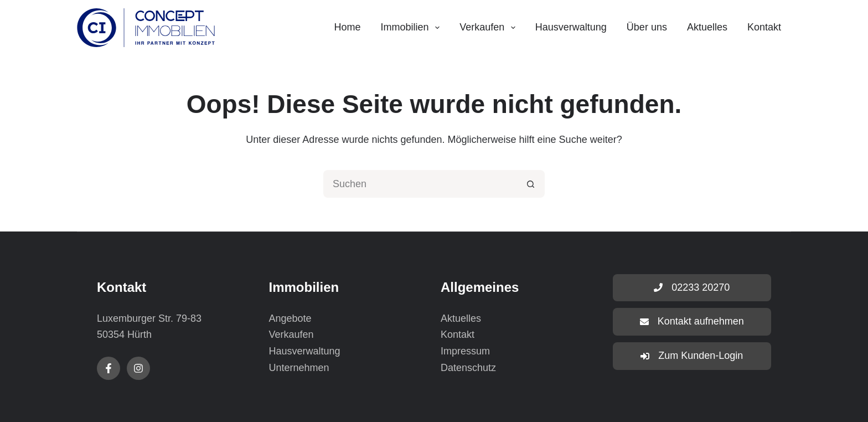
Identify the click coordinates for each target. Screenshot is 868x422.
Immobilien (413, 28)
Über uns (647, 27)
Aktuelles (707, 27)
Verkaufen (490, 28)
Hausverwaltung (571, 27)
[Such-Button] (531, 184)
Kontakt (764, 27)
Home (347, 27)
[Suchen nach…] (420, 184)
